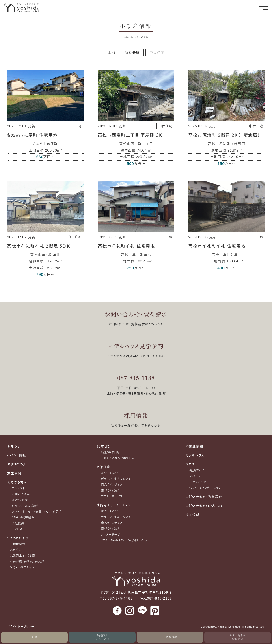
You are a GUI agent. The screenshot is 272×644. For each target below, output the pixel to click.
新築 (35, 637)
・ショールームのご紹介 (25, 506)
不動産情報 (170, 637)
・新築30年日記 (110, 452)
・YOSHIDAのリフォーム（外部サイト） (123, 540)
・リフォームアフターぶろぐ (204, 488)
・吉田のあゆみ (20, 494)
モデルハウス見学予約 (136, 346)
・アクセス (16, 529)
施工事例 (14, 473)
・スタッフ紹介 (19, 500)
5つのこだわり (18, 538)
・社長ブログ (196, 470)
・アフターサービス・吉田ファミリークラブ (36, 512)
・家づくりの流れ (110, 491)
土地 (112, 53)
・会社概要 (17, 523)
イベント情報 (17, 455)
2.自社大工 (17, 550)
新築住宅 (103, 467)
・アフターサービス (111, 496)
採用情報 (136, 416)
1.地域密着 (18, 544)
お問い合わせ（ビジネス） (204, 506)
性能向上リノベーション (102, 637)
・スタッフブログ (198, 482)
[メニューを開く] (264, 8)
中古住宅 (157, 53)
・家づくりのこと (109, 473)
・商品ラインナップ (111, 485)
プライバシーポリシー (21, 627)
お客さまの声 (17, 464)
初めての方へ (17, 482)
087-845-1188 (136, 378)
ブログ (190, 464)
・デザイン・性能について (115, 479)
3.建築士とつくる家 (23, 556)
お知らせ (14, 446)
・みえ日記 (195, 476)
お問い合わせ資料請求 (238, 637)
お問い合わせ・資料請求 (136, 314)
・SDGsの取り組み (22, 517)
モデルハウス (195, 455)
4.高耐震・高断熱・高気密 (27, 561)
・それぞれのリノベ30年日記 (117, 458)
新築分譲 (132, 53)
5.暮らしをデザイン (22, 567)
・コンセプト (18, 488)
